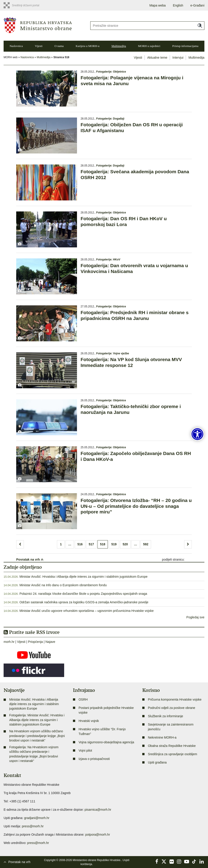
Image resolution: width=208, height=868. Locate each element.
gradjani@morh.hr (37, 818)
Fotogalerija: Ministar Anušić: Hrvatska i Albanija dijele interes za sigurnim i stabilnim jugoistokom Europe (37, 720)
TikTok (194, 861)
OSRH (83, 699)
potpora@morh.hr (98, 835)
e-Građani (197, 5)
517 (91, 544)
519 (114, 544)
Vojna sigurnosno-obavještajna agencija (106, 742)
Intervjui (178, 58)
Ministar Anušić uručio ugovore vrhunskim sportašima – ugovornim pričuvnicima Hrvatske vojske (86, 611)
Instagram (179, 861)
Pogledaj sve (195, 617)
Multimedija (119, 46)
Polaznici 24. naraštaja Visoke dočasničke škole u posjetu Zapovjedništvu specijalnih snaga (83, 594)
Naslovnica (16, 46)
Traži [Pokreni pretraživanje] (200, 26)
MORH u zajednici (149, 46)
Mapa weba (158, 5)
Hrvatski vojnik (89, 721)
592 (146, 544)
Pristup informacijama (185, 46)
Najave (50, 642)
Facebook (157, 861)
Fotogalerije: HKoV (108, 260)
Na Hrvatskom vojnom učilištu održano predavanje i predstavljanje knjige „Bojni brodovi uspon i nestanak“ (37, 736)
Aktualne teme (157, 58)
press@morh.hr (33, 826)
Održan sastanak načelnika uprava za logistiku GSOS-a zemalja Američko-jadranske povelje (84, 602)
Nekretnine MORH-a (162, 737)
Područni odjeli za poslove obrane (172, 708)
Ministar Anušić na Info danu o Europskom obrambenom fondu (63, 585)
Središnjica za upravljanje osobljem (173, 754)
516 (80, 544)
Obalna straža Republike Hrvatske (172, 746)
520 (125, 544)
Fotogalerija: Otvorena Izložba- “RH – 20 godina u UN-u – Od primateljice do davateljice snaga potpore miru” (136, 506)
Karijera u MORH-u (87, 46)
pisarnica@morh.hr (98, 810)
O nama (59, 46)
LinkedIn (202, 861)
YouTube (187, 861)
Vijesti (39, 46)
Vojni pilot (85, 750)
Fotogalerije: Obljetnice (111, 72)
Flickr (172, 861)
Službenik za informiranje (165, 716)
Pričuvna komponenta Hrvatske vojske (175, 699)
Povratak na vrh (30, 559)
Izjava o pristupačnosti (94, 759)
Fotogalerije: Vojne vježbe (113, 353)
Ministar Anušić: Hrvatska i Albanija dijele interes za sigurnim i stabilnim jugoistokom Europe (83, 577)
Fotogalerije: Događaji (110, 119)
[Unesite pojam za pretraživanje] (147, 26)
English (178, 5)
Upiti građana (157, 762)
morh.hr (9, 642)
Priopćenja (35, 642)
